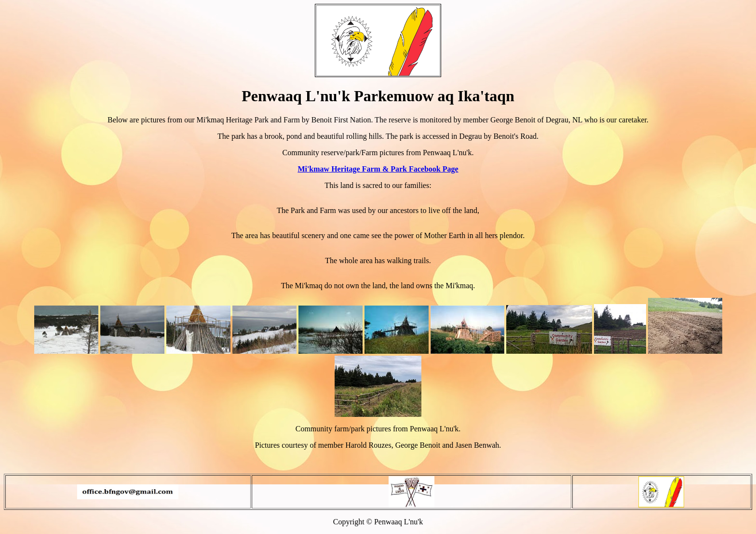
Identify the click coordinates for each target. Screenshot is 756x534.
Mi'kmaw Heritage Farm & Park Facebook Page (378, 169)
